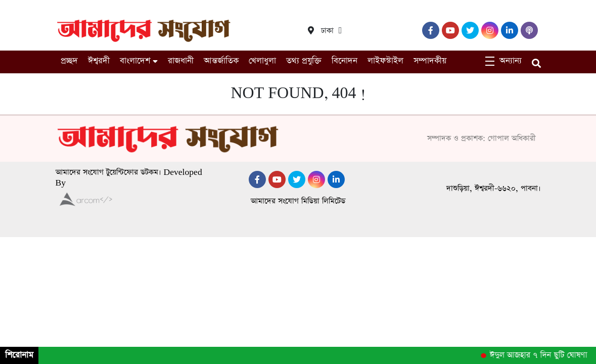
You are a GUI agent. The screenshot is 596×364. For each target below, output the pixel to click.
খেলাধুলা (262, 61)
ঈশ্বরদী (99, 61)
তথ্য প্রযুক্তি (304, 61)
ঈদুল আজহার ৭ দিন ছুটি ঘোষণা (541, 355)
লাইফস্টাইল (385, 61)
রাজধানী (181, 61)
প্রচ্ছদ (69, 61)
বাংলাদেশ (135, 61)
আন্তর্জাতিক (221, 61)
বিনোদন (345, 61)
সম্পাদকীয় (430, 61)
